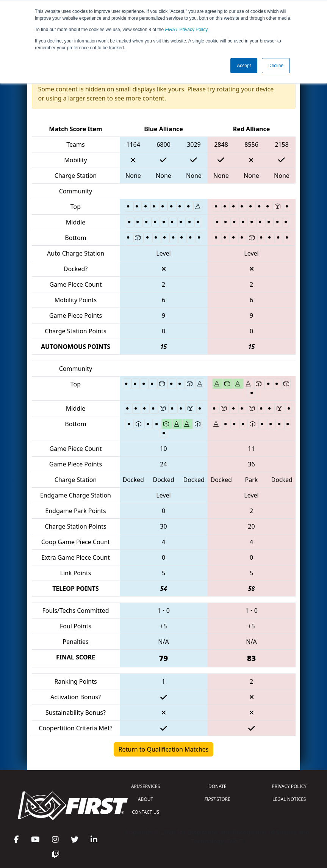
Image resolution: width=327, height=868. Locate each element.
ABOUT (146, 799)
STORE (217, 799)
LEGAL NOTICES (289, 799)
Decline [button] (276, 66)
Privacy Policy (186, 30)
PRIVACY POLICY (289, 786)
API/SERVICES (146, 786)
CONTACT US (146, 812)
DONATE (217, 786)
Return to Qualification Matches (164, 749)
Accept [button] (244, 66)
